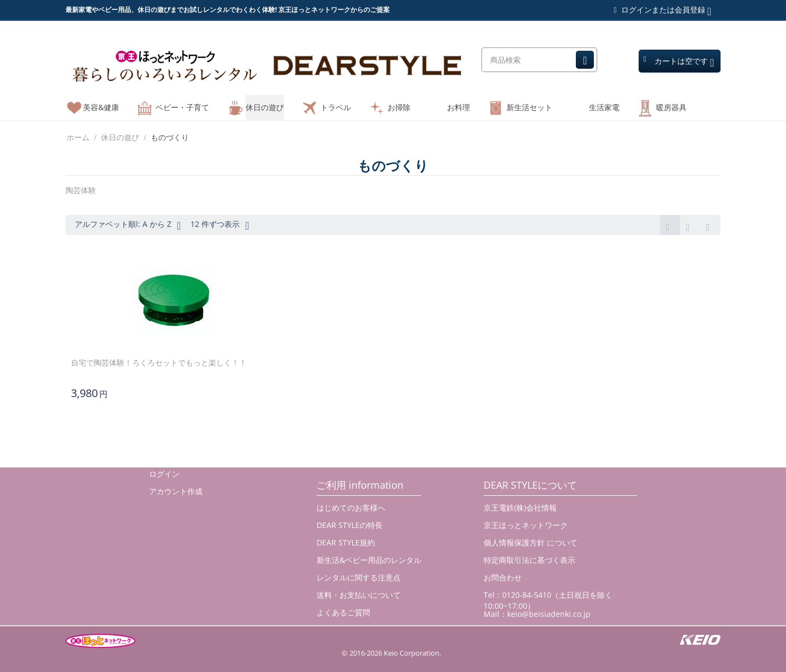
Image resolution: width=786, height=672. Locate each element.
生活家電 (604, 107)
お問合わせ (503, 577)
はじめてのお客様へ (351, 508)
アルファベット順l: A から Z (128, 225)
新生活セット (529, 107)
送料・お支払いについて (359, 595)
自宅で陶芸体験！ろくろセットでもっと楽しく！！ (159, 362)
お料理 (458, 107)
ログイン (164, 474)
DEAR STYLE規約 (346, 542)
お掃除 (399, 107)
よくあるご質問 (343, 612)
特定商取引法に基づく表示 (529, 560)
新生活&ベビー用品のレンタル (369, 560)
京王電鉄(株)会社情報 (520, 508)
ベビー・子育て (182, 107)
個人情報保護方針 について (531, 542)
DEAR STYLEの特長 (350, 525)
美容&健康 (101, 107)
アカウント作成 (176, 491)
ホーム (78, 137)
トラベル (336, 107)
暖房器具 (671, 107)
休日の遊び (265, 107)
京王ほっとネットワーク (526, 525)
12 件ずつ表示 (220, 225)
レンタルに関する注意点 (359, 577)
